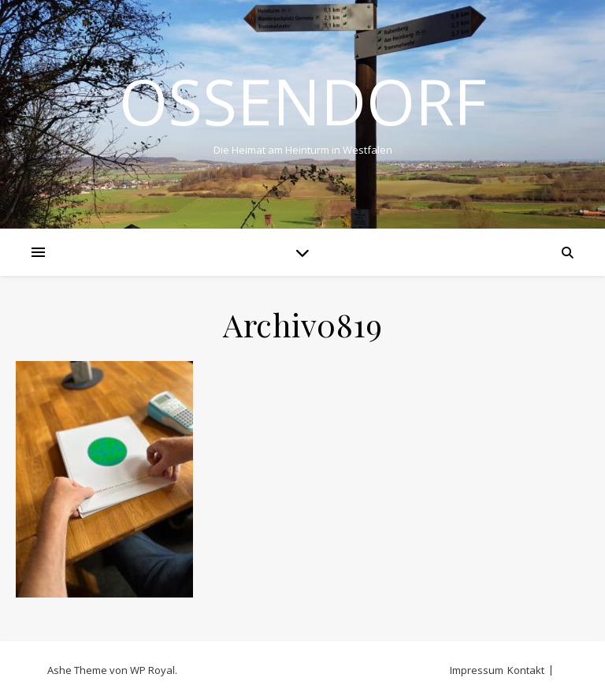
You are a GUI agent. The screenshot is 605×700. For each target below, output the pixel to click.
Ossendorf (303, 101)
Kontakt (526, 670)
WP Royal (152, 670)
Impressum (477, 670)
